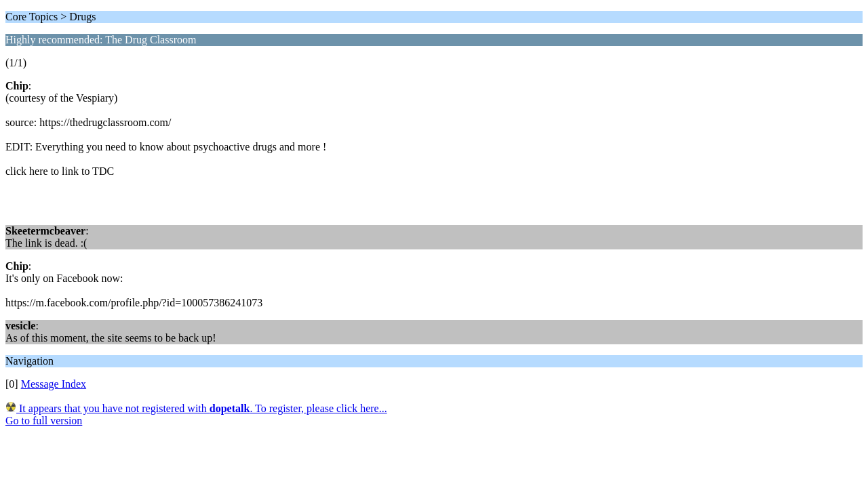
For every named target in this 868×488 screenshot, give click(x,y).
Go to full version (44, 421)
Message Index (54, 384)
